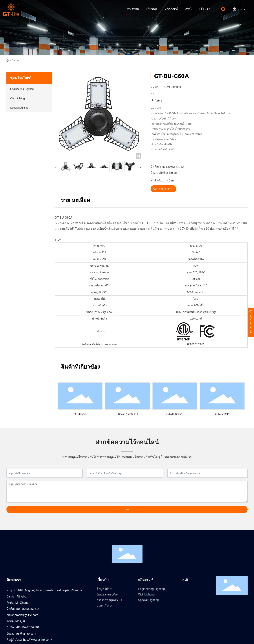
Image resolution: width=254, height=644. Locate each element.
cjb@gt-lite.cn (168, 173)
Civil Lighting (173, 87)
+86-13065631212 (172, 167)
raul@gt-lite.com (25, 634)
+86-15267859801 (28, 627)
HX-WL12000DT (127, 414)
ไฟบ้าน (169, 180)
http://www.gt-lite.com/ (38, 640)
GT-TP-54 (80, 414)
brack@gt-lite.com (27, 615)
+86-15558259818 (28, 609)
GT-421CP (222, 414)
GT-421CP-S (175, 414)
